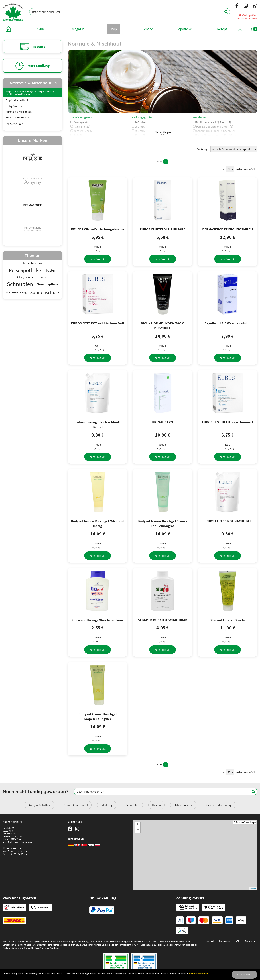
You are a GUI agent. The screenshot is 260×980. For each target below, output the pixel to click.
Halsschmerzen (183, 805)
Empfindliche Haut (17, 100)
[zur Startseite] (8, 29)
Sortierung (202, 149)
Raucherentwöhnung (219, 805)
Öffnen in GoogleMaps (245, 822)
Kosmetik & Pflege (24, 91)
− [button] (138, 830)
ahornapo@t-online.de (21, 842)
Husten (157, 805)
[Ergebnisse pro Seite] (230, 169)
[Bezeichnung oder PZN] (130, 12)
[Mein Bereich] (240, 29)
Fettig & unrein (14, 106)
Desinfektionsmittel (76, 805)
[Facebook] (237, 6)
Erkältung (107, 805)
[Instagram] (246, 6)
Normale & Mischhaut (21, 94)
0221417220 (16, 836)
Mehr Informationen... (199, 973)
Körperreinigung (46, 91)
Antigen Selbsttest (40, 805)
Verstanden (246, 974)
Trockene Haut (14, 124)
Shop (8, 91)
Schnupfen (132, 805)
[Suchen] (224, 12)
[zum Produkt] (98, 259)
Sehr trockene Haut (17, 117)
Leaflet (253, 888)
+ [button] (138, 825)
